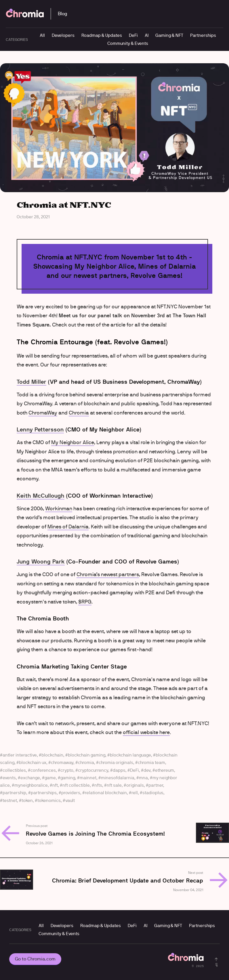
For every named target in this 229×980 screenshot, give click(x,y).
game (50, 778)
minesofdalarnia (118, 778)
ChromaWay (43, 413)
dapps (119, 770)
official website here (146, 732)
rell (135, 793)
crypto (67, 770)
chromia (86, 762)
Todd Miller (32, 382)
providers (71, 793)
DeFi (133, 35)
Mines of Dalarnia (68, 527)
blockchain (52, 755)
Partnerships (203, 35)
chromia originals (116, 762)
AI (147, 35)
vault (70, 800)
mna (143, 778)
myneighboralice (31, 785)
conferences (43, 770)
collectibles (14, 770)
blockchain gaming (87, 755)
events (9, 778)
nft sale (114, 785)
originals (135, 785)
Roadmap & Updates (102, 35)
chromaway (62, 762)
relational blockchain (106, 793)
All (42, 35)
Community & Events (128, 43)
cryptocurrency (93, 770)
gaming (68, 778)
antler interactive (20, 755)
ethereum (165, 770)
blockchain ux (33, 762)
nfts (98, 785)
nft (55, 785)
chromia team (151, 762)
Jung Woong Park (41, 561)
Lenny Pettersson (40, 429)
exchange (30, 778)
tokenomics (49, 800)
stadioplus (153, 793)
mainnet (88, 778)
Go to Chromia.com (35, 959)
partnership (14, 793)
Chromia (79, 413)
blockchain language (130, 755)
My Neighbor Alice (73, 442)
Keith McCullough (41, 496)
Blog (62, 14)
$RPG (85, 602)
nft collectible (76, 785)
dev (147, 770)
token (27, 800)
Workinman (59, 509)
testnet (10, 800)
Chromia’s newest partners (108, 574)
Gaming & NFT (169, 35)
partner (156, 785)
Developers (63, 35)
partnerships (44, 793)
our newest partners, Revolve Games (121, 275)
